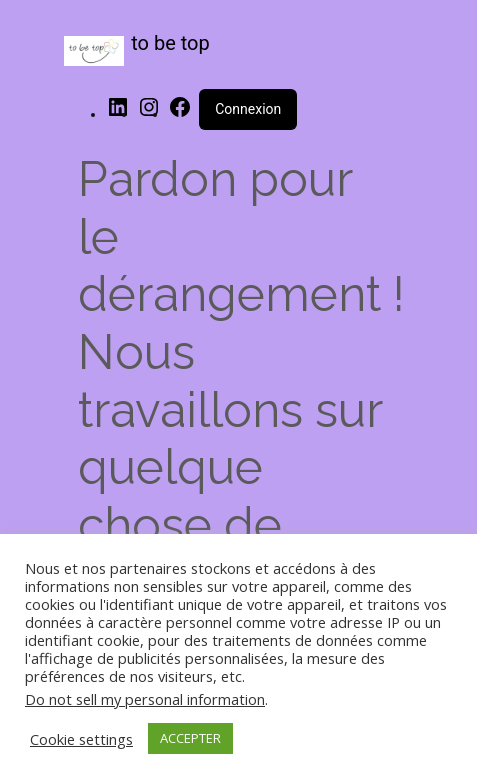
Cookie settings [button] (81, 739)
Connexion (248, 109)
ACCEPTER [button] (190, 738)
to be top (170, 43)
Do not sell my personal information (145, 699)
